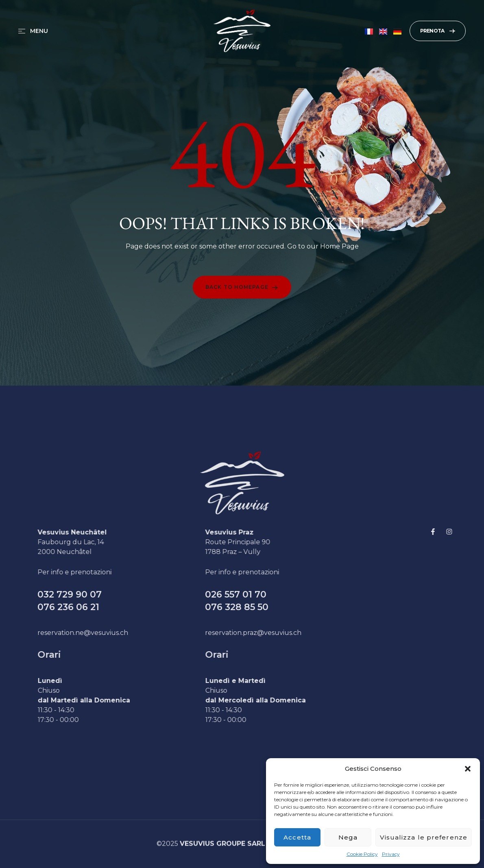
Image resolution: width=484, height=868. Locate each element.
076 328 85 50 (257, 607)
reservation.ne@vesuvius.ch (103, 633)
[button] (468, 769)
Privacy (391, 854)
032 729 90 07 (89, 594)
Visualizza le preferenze (424, 837)
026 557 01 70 (256, 594)
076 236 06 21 (88, 607)
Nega (348, 837)
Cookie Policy (362, 854)
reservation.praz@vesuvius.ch (273, 633)
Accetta (297, 837)
